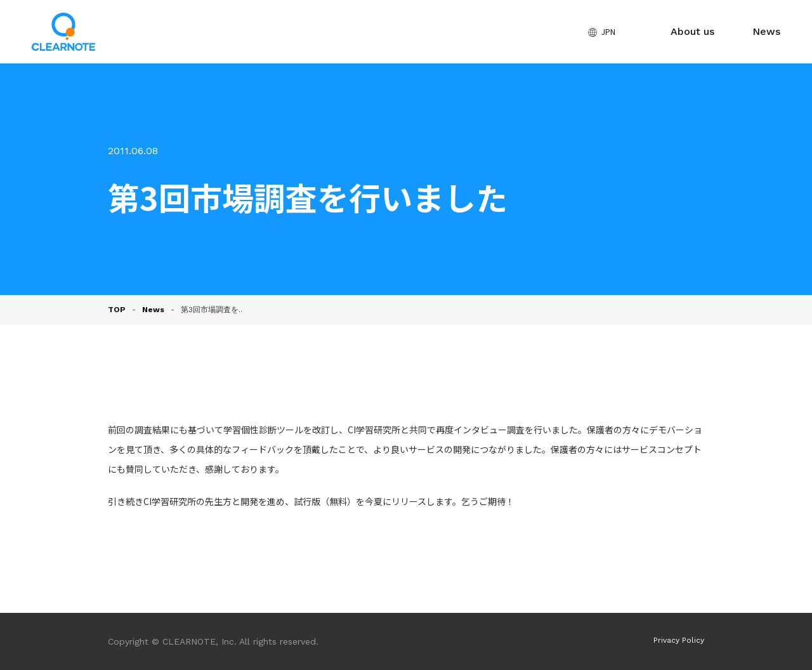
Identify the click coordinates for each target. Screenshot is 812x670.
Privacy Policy (679, 640)
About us (692, 31)
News (766, 31)
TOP (117, 310)
